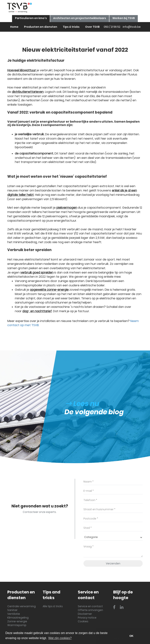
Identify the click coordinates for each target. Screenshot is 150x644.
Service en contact (90, 606)
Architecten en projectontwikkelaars (80, 18)
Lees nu (83, 404)
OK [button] (131, 636)
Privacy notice (87, 618)
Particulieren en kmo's (31, 18)
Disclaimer (85, 614)
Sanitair (12, 610)
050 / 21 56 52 (112, 27)
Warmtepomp (17, 625)
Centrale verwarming (22, 606)
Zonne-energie (17, 621)
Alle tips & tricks (53, 606)
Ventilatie (14, 614)
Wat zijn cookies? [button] (60, 638)
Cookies (83, 621)
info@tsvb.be (132, 27)
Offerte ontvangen (90, 610)
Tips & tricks (71, 27)
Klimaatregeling (18, 618)
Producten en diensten (41, 27)
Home (14, 27)
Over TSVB (92, 27)
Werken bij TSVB (124, 18)
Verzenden (113, 563)
